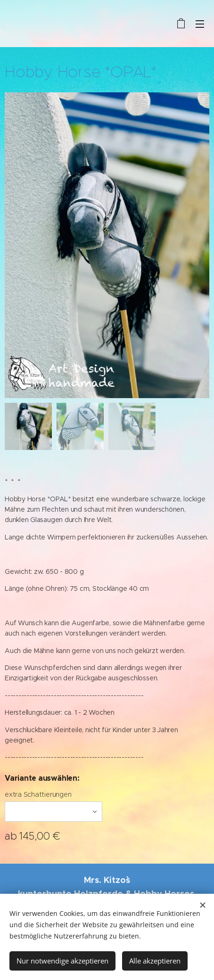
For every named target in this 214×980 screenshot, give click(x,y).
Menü (200, 24)
